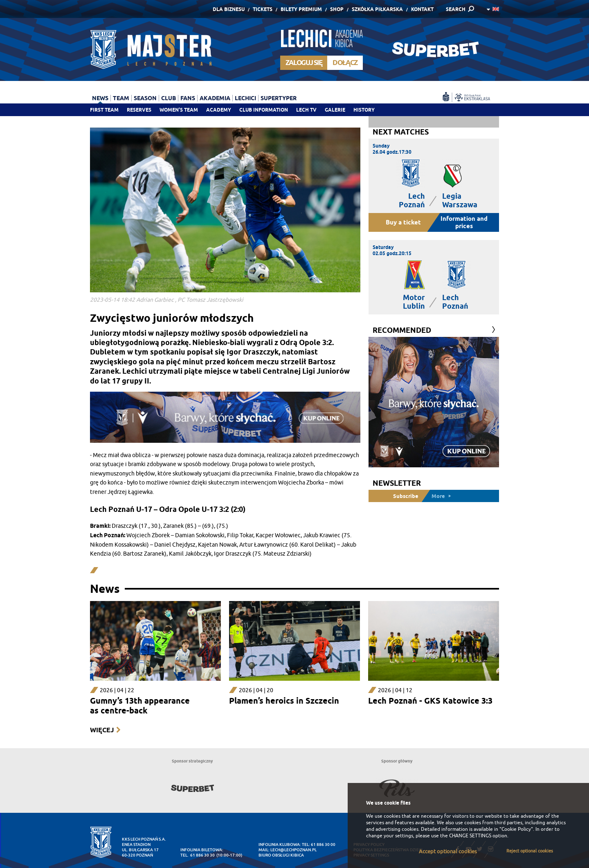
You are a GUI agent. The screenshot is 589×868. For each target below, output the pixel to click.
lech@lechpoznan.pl (293, 850)
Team (121, 98)
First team (104, 110)
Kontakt (422, 9)
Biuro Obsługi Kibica (281, 855)
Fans (188, 98)
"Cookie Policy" (516, 829)
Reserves (139, 110)
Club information (264, 110)
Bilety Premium (301, 9)
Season (145, 98)
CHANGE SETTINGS (470, 836)
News (100, 98)
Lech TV (306, 110)
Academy (219, 110)
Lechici (245, 98)
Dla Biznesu (229, 9)
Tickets (263, 9)
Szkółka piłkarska (377, 9)
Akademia (215, 98)
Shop (337, 9)
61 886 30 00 (323, 844)
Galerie (335, 110)
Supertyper (279, 98)
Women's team (179, 110)
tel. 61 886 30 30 (198, 855)
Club (169, 98)
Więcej (102, 730)
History (364, 110)
